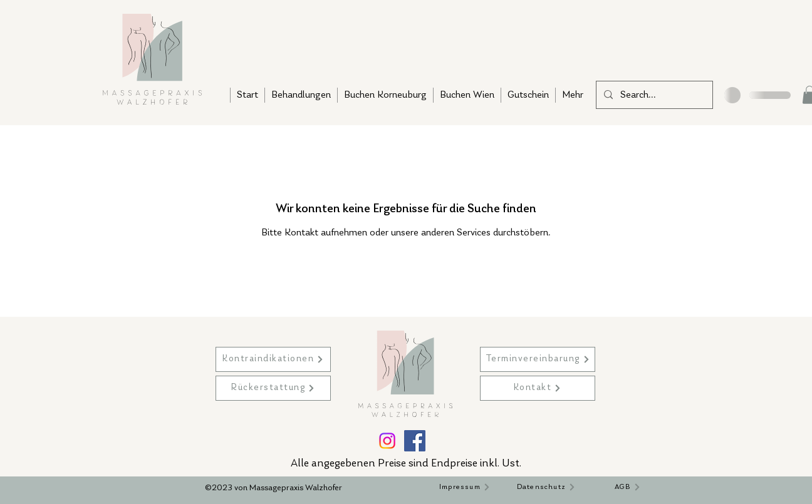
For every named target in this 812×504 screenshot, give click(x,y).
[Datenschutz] (546, 487)
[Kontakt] (538, 388)
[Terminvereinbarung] (538, 359)
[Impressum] (465, 487)
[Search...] (653, 95)
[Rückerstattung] (273, 388)
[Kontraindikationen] (273, 359)
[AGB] (628, 487)
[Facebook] (415, 441)
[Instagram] (387, 441)
